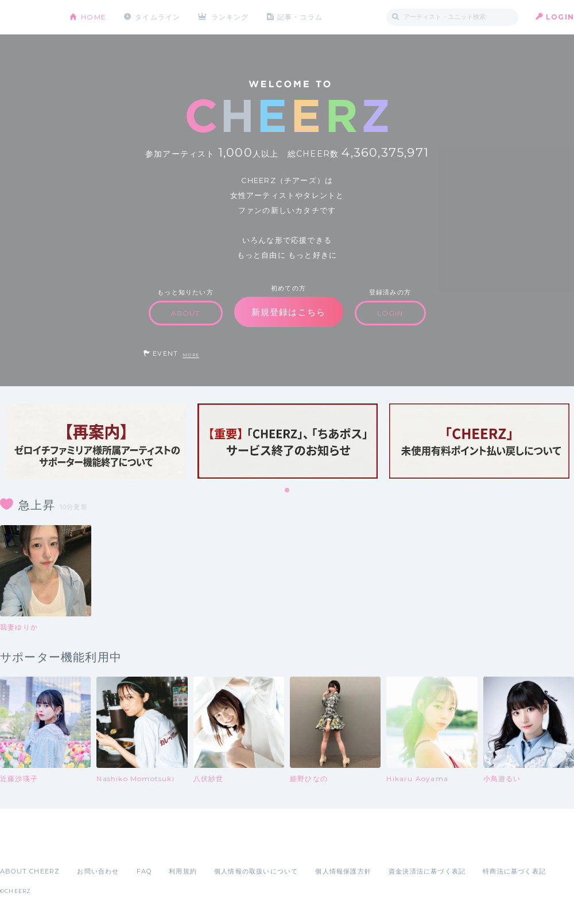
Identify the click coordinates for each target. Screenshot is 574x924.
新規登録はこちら (289, 312)
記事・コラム (300, 17)
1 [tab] (288, 491)
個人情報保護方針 (343, 871)
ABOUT (186, 313)
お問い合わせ (98, 871)
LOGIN (560, 17)
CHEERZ (26, 18)
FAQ (144, 871)
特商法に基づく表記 (514, 871)
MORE (191, 355)
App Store (26, 846)
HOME (94, 17)
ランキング (230, 17)
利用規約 (183, 871)
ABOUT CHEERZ (30, 871)
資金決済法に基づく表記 (427, 871)
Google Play (87, 846)
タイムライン (158, 17)
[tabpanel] (96, 441)
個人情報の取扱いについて (256, 871)
